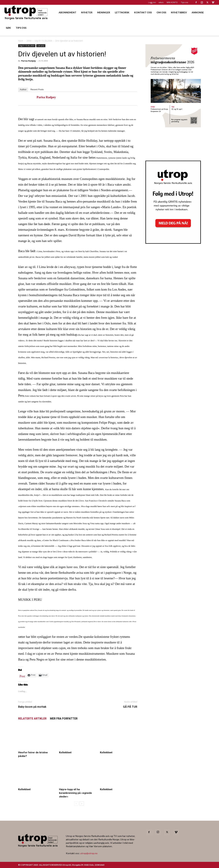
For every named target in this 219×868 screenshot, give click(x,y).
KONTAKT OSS (143, 12)
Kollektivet (65, 752)
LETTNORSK (122, 12)
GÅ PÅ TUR (130, 707)
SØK (8, 28)
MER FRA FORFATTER (64, 719)
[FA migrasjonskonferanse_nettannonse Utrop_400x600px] (173, 126)
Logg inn (152, 2)
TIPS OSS (21, 28)
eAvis (161, 2)
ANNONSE (198, 12)
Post (22, 675)
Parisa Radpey (28, 61)
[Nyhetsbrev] (173, 243)
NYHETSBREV (179, 12)
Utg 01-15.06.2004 (43, 41)
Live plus (41, 46)
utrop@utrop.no (89, 853)
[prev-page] (76, 803)
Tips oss (184, 2)
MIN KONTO (172, 2)
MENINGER (104, 12)
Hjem (21, 41)
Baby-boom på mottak (32, 707)
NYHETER (87, 12)
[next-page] (82, 803)
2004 (29, 41)
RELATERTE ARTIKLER (32, 719)
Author (23, 89)
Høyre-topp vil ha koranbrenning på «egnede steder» (75, 793)
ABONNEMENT (67, 12)
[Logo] (26, 12)
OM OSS (161, 12)
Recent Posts (37, 89)
